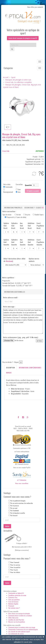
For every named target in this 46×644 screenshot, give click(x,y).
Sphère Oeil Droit (6, 226)
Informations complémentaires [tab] (30, 367)
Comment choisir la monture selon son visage (22, 627)
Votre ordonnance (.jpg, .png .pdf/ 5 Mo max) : (21, 337)
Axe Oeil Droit (22, 226)
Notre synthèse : (9, 278)
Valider (7, 526)
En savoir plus (27, 642)
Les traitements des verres (16, 634)
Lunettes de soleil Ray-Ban (16, 620)
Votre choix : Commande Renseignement (8, 188)
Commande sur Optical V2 (16, 593)
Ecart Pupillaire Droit (40, 226)
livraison (9, 261)
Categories (8, 68)
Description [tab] (10, 367)
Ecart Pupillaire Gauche (40, 242)
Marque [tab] (9, 373)
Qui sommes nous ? (14, 608)
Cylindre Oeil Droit (14, 226)
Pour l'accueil (15, 562)
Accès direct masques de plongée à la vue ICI (23, 38)
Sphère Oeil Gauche (6, 242)
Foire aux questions (14, 600)
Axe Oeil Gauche (23, 242)
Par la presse (15, 506)
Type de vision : (23, 216)
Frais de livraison (13, 602)
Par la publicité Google (18, 501)
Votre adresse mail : (11, 297)
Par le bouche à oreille (18, 513)
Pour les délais (15, 572)
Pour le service (15, 565)
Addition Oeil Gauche (31, 242)
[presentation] (22, 350)
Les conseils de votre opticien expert (19, 632)
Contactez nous (13, 597)
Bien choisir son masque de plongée (19, 613)
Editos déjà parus (13, 618)
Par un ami (14, 508)
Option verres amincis (34, 260)
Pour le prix (14, 570)
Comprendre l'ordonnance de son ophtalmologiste (23, 629)
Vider (39, 341)
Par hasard (14, 515)
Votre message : (9, 307)
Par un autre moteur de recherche (22, 503)
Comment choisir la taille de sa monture (20, 616)
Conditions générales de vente (17, 595)
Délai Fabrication (14, 260)
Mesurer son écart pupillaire (17, 622)
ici (43, 208)
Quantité (28, 185)
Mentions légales (13, 604)
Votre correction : (9, 211)
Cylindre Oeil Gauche (14, 242)
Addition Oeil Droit (31, 226)
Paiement (11, 606)
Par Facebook (15, 511)
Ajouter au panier (33, 191)
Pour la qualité (15, 567)
